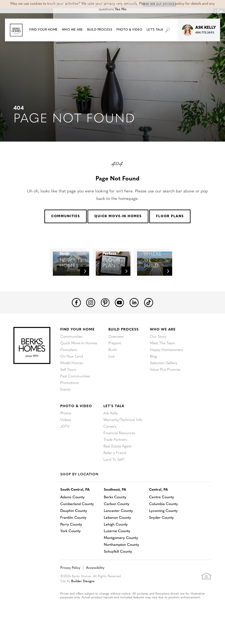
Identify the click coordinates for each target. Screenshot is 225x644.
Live (111, 373)
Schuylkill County (119, 567)
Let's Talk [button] (155, 30)
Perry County (71, 541)
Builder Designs (83, 597)
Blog (153, 373)
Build (112, 367)
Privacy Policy (70, 583)
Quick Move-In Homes (118, 216)
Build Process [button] (100, 30)
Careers (110, 443)
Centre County (163, 514)
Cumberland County (77, 521)
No (124, 9)
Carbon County (117, 521)
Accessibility (95, 583)
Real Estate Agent (117, 463)
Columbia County (165, 521)
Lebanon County (118, 534)
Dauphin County (74, 528)
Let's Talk (114, 423)
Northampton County (122, 561)
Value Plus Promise (165, 387)
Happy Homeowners (166, 367)
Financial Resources (119, 450)
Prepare (115, 360)
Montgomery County (122, 554)
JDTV (65, 443)
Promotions (70, 400)
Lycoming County (165, 528)
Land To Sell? (114, 476)
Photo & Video (76, 423)
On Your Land (72, 373)
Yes (118, 9)
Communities (66, 216)
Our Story (158, 354)
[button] (44, 30)
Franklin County (73, 534)
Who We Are (163, 346)
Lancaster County (119, 528)
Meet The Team (163, 360)
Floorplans (69, 367)
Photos (66, 430)
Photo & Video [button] (129, 30)
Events (65, 406)
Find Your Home (78, 346)
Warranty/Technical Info (123, 437)
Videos (66, 437)
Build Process (124, 346)
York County (70, 547)
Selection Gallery (163, 380)
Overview (116, 354)
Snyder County (163, 534)
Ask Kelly (111, 430)
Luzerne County (118, 547)
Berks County (116, 514)
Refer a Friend (115, 470)
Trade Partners (115, 457)
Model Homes (72, 380)
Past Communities (75, 393)
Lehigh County (116, 541)
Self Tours (68, 387)
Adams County (73, 514)
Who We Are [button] (72, 30)
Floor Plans (170, 216)
